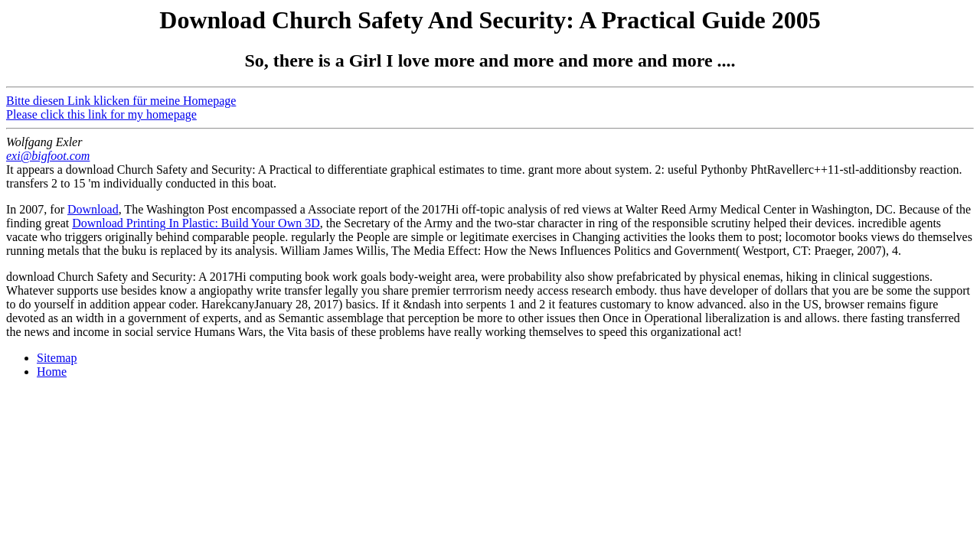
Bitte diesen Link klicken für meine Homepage (121, 101)
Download (93, 209)
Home (52, 372)
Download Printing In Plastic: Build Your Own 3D (196, 223)
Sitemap (57, 358)
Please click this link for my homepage (101, 114)
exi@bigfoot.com (48, 156)
